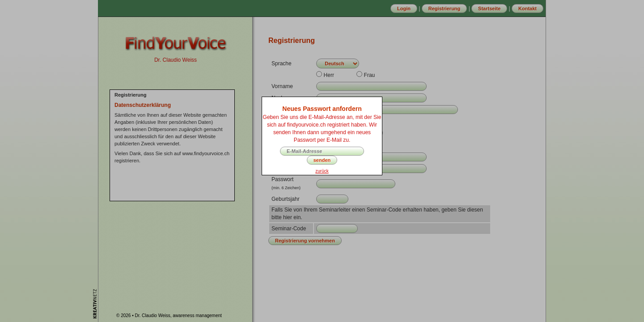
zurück (322, 171)
